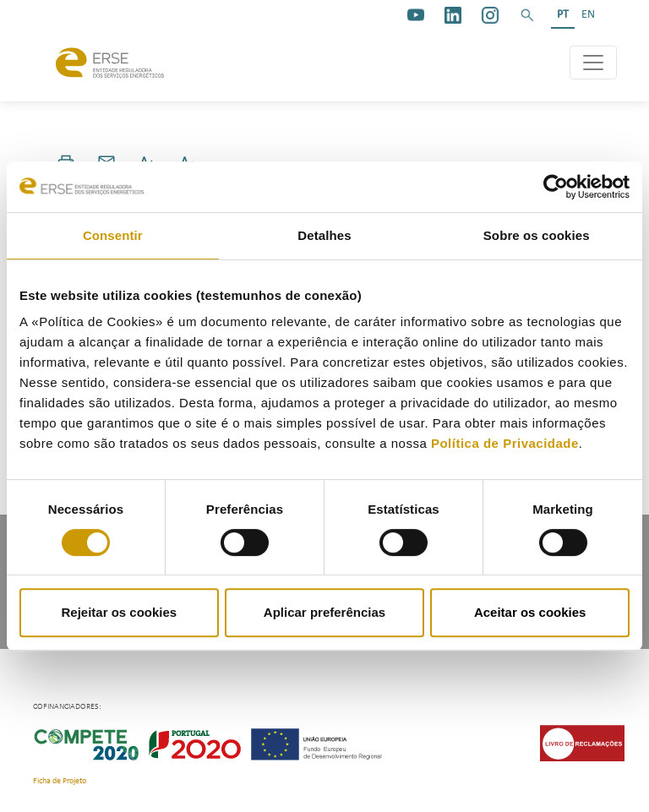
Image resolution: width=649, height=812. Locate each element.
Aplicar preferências (324, 612)
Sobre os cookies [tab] (537, 235)
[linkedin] (453, 15)
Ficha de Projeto (60, 781)
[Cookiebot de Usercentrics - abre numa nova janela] (556, 187)
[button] (527, 15)
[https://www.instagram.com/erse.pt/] (490, 15)
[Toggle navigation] (593, 63)
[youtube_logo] (416, 15)
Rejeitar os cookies (119, 612)
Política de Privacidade (505, 443)
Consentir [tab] (113, 235)
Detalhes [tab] (324, 235)
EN (588, 15)
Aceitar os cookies (530, 612)
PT (563, 15)
